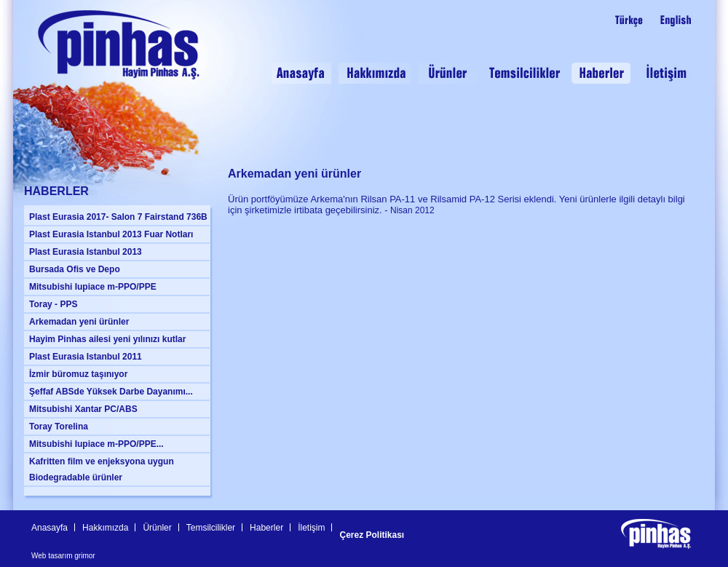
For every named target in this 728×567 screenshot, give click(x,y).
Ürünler (157, 528)
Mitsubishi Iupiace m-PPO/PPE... (96, 444)
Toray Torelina (59, 427)
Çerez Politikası (372, 535)
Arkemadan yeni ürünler (79, 322)
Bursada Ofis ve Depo (75, 269)
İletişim (311, 528)
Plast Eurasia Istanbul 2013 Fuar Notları (111, 234)
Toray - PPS (53, 304)
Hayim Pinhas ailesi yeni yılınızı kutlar (107, 339)
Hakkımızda (105, 528)
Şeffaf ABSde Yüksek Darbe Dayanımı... (111, 392)
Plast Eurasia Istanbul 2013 (86, 252)
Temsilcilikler (211, 528)
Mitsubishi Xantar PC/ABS (83, 409)
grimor (84, 556)
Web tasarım (52, 556)
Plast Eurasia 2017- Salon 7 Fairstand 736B (118, 217)
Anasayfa (50, 528)
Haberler (266, 528)
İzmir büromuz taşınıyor (78, 374)
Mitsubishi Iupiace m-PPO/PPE (93, 287)
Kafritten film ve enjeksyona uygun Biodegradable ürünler (102, 469)
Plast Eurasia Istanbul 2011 (86, 357)
